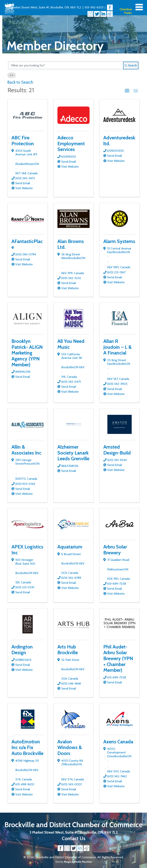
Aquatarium (70, 547)
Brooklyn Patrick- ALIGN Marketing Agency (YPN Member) (27, 353)
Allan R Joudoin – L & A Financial (118, 347)
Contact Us (74, 838)
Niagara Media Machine (78, 862)
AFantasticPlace (27, 244)
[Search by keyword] (66, 65)
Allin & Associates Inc (26, 450)
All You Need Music (71, 344)
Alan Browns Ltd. (71, 244)
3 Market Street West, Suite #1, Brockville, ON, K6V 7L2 (45, 7)
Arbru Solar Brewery (115, 550)
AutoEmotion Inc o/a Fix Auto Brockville (27, 747)
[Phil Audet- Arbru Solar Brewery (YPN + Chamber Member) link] (119, 623)
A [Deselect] (12, 75)
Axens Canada (118, 742)
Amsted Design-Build (117, 450)
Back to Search (20, 82)
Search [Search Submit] (131, 65)
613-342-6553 (94, 7)
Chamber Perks (126, 11)
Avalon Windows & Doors (70, 747)
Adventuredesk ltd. (119, 140)
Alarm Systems (119, 241)
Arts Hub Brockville (68, 650)
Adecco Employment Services (71, 143)
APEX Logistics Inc (27, 550)
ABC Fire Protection (23, 140)
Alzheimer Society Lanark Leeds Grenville (73, 453)
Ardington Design (22, 650)
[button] (127, 91)
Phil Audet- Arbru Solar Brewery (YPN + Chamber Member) (118, 658)
